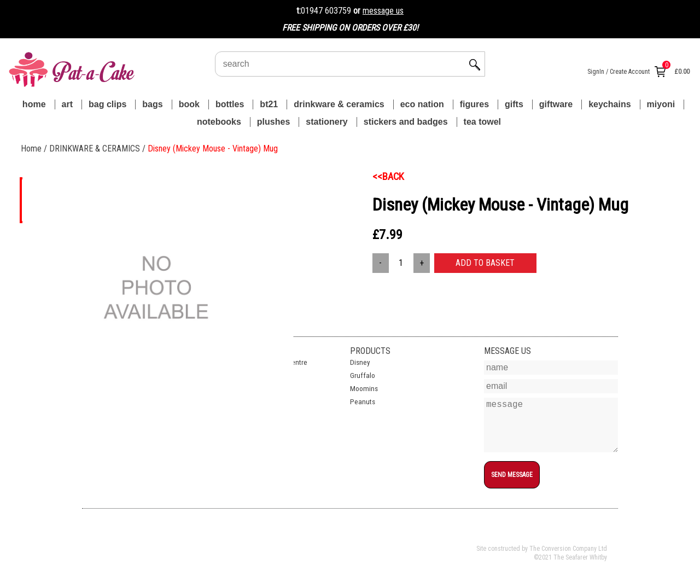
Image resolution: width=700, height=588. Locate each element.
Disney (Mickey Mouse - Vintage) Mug (213, 149)
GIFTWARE (556, 104)
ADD (485, 263)
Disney (360, 362)
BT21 (269, 104)
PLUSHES (273, 122)
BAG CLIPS (107, 104)
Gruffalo (363, 375)
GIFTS (514, 104)
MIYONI (661, 104)
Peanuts (363, 402)
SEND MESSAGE (512, 475)
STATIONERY (326, 122)
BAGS (152, 104)
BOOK (189, 104)
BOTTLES (230, 104)
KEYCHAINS (609, 104)
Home (34, 104)
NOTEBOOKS (219, 122)
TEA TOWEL (482, 122)
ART (67, 104)
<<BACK (388, 177)
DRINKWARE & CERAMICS (339, 104)
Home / (35, 149)
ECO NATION (422, 104)
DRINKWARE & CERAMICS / (98, 149)
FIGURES (474, 104)
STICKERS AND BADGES (406, 122)
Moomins (364, 389)
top (489, 495)
